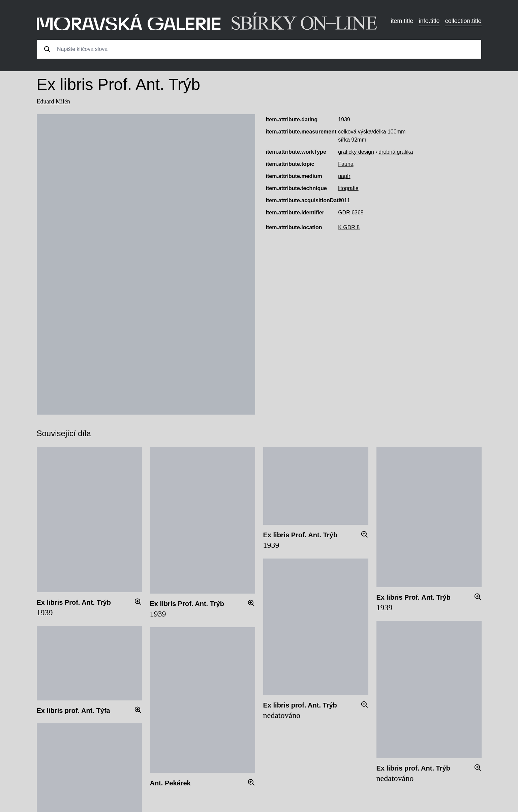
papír (344, 176)
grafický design (356, 152)
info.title (429, 21)
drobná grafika (396, 152)
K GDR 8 (349, 227)
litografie (348, 188)
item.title (402, 21)
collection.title (463, 21)
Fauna (346, 164)
